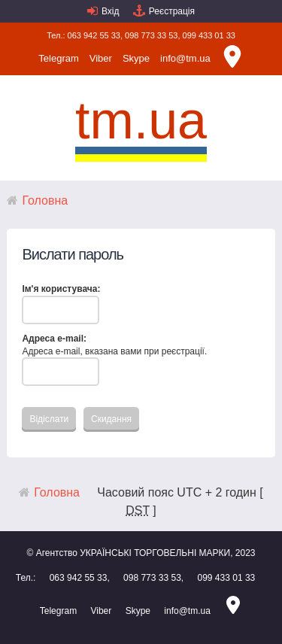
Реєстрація (172, 11)
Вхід (111, 11)
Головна (45, 200)
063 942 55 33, (95, 35)
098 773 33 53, (152, 35)
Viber (101, 58)
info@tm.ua (185, 58)
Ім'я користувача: (61, 289)
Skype (136, 58)
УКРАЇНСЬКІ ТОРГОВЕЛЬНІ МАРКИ (155, 553)
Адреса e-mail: (54, 339)
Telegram (58, 58)
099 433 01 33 (209, 35)
